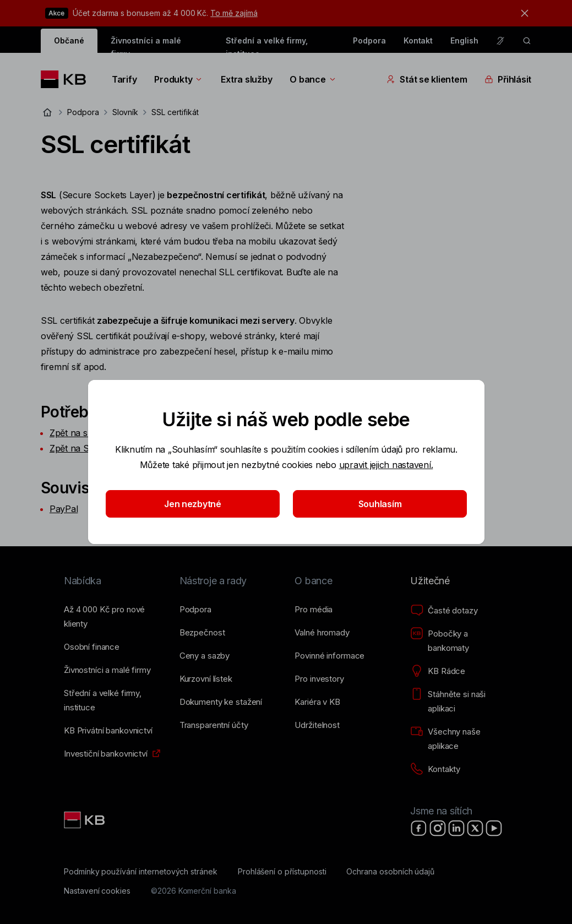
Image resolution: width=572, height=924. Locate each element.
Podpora (369, 40)
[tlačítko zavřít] (522, 13)
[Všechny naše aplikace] (459, 739)
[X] (475, 828)
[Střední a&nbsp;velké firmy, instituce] (113, 700)
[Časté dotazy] (444, 611)
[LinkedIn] (456, 828)
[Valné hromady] (322, 633)
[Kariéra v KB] (317, 702)
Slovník (126, 112)
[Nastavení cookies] (97, 891)
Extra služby (246, 79)
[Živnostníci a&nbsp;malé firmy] (107, 670)
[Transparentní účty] (214, 725)
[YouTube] (494, 828)
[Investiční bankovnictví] (106, 754)
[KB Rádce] (438, 671)
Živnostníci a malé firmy (146, 44)
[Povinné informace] (329, 656)
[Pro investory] (319, 679)
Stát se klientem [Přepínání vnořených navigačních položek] (427, 79)
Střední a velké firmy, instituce (267, 44)
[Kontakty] (435, 769)
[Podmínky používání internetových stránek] (141, 872)
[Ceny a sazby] (205, 656)
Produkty (179, 79)
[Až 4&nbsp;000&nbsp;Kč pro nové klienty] (113, 617)
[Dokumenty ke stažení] (221, 702)
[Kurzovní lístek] (206, 679)
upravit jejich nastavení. (386, 465)
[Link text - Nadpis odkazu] (85, 820)
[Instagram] (438, 828)
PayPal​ (64, 509)
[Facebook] (419, 828)
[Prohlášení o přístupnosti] (282, 872)
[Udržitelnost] (317, 725)
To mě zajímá (234, 13)
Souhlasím (380, 504)
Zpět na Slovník (81, 448)
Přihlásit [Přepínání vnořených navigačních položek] (508, 79)
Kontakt (418, 40)
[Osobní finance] (92, 647)
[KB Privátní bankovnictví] (108, 731)
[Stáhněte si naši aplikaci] (459, 702)
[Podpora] (195, 610)
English (464, 40)
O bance (313, 79)
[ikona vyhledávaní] (527, 41)
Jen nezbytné (193, 504)
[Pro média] (314, 610)
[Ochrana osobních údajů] (390, 872)
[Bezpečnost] (202, 633)
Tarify (124, 79)
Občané (69, 40)
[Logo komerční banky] (67, 79)
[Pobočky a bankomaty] (459, 641)
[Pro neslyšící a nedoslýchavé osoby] (500, 41)
